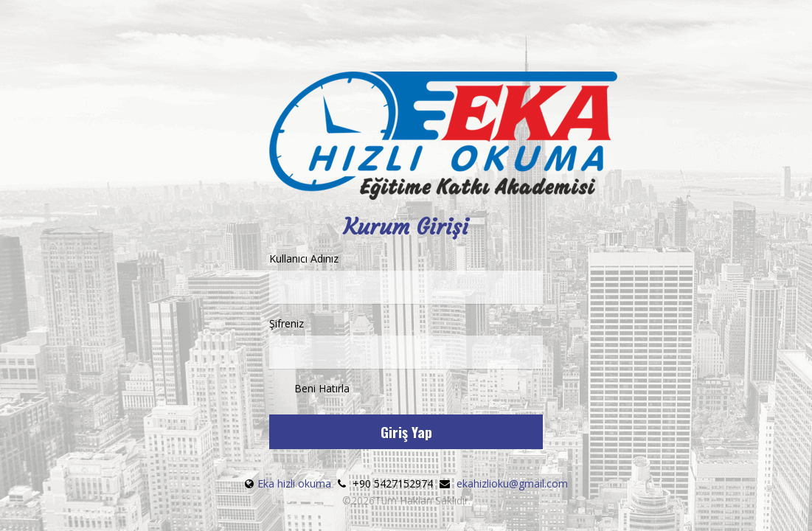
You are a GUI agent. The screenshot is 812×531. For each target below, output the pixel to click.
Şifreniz (406, 343)
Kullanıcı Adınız (406, 278)
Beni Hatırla (309, 389)
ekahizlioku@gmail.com (512, 483)
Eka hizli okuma (296, 483)
